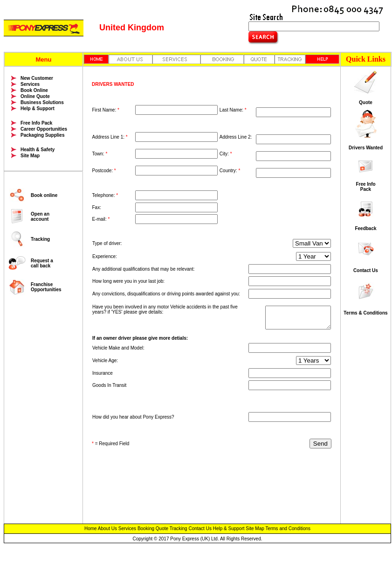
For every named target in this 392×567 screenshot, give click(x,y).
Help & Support (38, 108)
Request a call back (42, 263)
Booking (146, 528)
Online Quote (35, 96)
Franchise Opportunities (46, 287)
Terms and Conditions (288, 528)
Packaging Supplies (42, 135)
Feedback (365, 228)
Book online (44, 195)
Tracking (40, 239)
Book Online (34, 90)
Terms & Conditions (365, 313)
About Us (107, 528)
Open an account (40, 217)
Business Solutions (42, 102)
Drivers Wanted (366, 148)
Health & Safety (38, 150)
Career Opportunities (44, 129)
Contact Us (366, 270)
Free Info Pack (36, 123)
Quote (366, 102)
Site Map (30, 156)
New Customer (37, 78)
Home (91, 528)
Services (30, 84)
